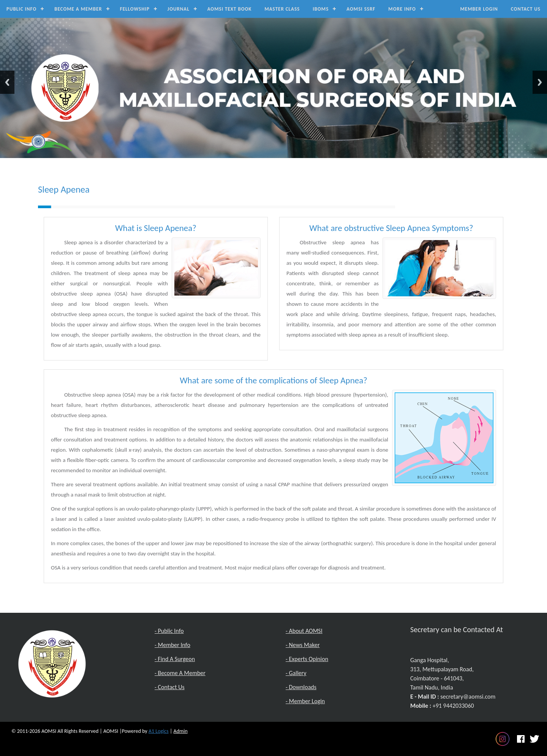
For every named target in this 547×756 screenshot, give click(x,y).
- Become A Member (180, 673)
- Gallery (296, 673)
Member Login (479, 9)
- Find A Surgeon (175, 659)
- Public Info (169, 631)
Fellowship (135, 9)
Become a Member (78, 9)
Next (540, 82)
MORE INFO (402, 9)
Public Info (21, 9)
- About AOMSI (304, 631)
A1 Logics (159, 731)
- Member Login (305, 701)
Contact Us (526, 9)
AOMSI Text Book (230, 9)
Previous (7, 82)
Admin (181, 731)
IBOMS (321, 9)
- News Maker (303, 645)
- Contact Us (170, 687)
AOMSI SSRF (361, 9)
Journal (179, 9)
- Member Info (172, 645)
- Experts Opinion (307, 659)
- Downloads (301, 687)
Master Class (282, 9)
